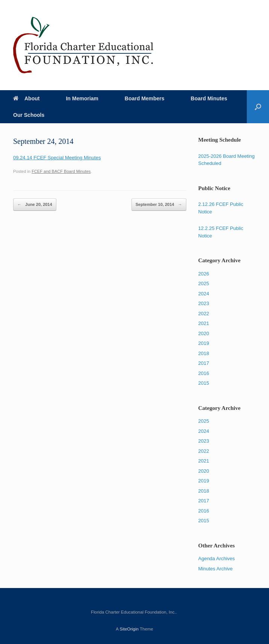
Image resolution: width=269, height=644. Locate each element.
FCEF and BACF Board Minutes (61, 171)
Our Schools (29, 115)
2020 (204, 333)
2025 (204, 283)
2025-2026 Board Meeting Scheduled (227, 160)
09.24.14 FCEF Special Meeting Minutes (57, 158)
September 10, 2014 (159, 205)
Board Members (145, 98)
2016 (204, 373)
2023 (204, 303)
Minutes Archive (216, 569)
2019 (204, 343)
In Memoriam (82, 98)
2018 (204, 353)
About (26, 98)
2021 (204, 323)
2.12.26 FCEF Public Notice (221, 208)
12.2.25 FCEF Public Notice (221, 232)
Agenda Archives (217, 559)
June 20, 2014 (35, 205)
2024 (204, 294)
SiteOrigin (129, 629)
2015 (204, 383)
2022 (204, 314)
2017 (204, 363)
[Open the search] (258, 107)
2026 (204, 274)
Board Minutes (209, 98)
